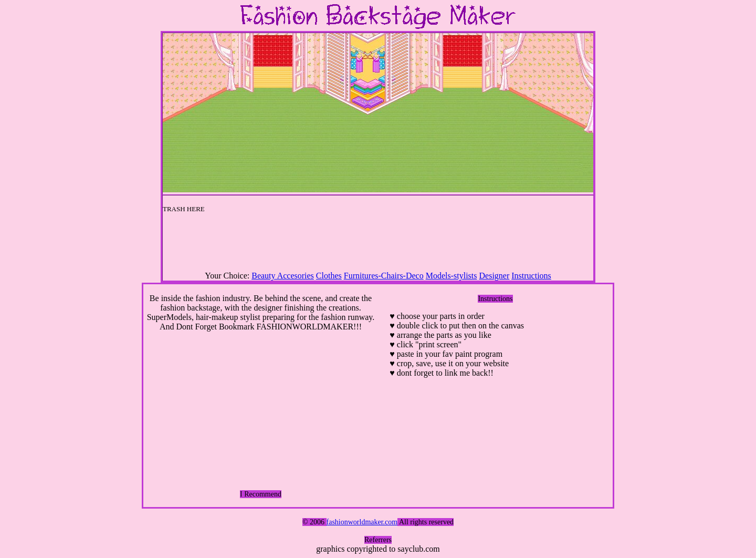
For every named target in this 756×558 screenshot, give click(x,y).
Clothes (329, 276)
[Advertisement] (378, 245)
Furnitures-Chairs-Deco (384, 276)
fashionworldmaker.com (362, 522)
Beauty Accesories (283, 276)
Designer (495, 276)
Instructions (531, 276)
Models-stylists (451, 276)
